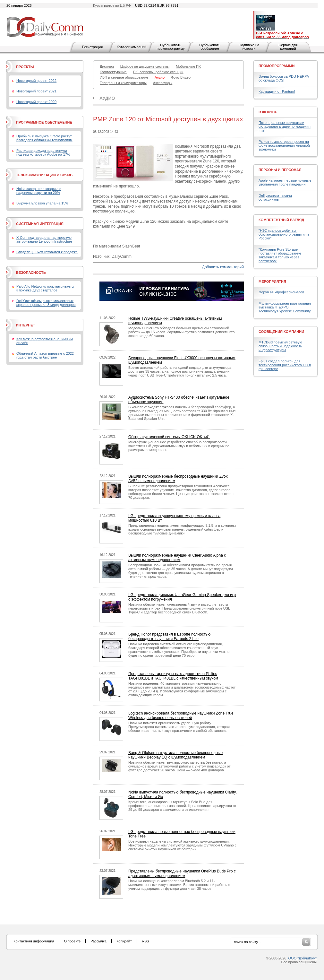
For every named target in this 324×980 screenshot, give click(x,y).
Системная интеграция (40, 224)
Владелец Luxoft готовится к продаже (47, 252)
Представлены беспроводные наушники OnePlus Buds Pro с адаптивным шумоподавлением (182, 873)
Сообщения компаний (281, 332)
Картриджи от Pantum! (277, 91)
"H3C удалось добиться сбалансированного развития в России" (284, 234)
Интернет (26, 325)
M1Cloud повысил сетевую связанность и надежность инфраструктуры (280, 346)
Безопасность (31, 273)
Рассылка (98, 941)
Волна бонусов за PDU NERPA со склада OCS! (284, 78)
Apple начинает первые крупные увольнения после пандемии (285, 182)
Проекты (25, 67)
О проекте (72, 941)
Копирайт (124, 941)
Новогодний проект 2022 (36, 81)
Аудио (107, 98)
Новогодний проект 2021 (36, 91)
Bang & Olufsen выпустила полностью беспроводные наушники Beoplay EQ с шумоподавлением (175, 755)
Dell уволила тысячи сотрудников (275, 197)
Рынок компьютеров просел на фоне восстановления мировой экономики (284, 145)
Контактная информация (34, 941)
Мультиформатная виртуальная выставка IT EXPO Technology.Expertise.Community (285, 307)
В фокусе (268, 112)
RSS (145, 941)
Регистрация (92, 47)
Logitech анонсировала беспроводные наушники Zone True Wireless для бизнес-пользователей (181, 715)
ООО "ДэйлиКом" (303, 958)
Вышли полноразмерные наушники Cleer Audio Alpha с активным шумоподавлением (177, 558)
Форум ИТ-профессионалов (281, 292)
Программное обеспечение (44, 122)
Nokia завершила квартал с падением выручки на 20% (39, 191)
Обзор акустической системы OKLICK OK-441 (169, 437)
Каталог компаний (132, 47)
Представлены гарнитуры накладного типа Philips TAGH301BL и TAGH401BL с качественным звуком (173, 676)
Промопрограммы (277, 66)
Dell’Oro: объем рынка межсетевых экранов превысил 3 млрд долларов (46, 303)
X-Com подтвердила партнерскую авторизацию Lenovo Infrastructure (44, 239)
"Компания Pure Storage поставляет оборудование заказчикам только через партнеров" (280, 255)
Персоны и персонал (280, 170)
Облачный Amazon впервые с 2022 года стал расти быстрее (45, 355)
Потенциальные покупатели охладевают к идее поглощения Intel (285, 126)
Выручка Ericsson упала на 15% (42, 203)
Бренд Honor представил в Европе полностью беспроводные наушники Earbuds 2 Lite (169, 637)
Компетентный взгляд (281, 220)
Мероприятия (272, 282)
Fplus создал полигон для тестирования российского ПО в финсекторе (285, 365)
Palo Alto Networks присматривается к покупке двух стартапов (46, 288)
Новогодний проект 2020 (36, 102)
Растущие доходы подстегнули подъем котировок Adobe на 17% (43, 152)
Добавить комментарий (223, 267)
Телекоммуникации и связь (44, 175)
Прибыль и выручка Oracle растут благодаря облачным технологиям (44, 138)
